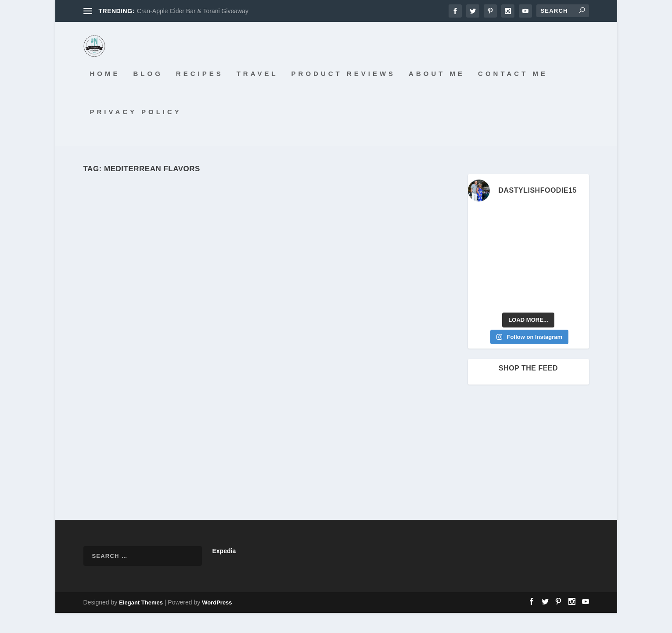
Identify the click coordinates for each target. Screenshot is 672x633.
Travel (257, 94)
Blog (148, 94)
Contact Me (513, 94)
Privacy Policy (136, 132)
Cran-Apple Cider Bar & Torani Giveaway (193, 11)
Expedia (224, 571)
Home (105, 94)
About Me (437, 94)
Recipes (200, 94)
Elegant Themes (141, 623)
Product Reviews (344, 94)
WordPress (217, 623)
